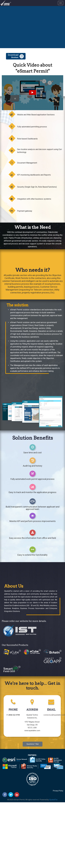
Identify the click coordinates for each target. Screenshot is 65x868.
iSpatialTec (53, 800)
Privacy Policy (58, 791)
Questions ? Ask (33, 744)
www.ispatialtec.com (32, 731)
